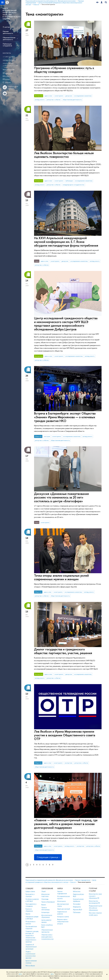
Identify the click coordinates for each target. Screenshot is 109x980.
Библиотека (77, 891)
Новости (73, 882)
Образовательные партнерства (47, 931)
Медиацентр (77, 907)
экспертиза (68, 763)
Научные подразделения (83, 880)
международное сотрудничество (74, 185)
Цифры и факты (30, 891)
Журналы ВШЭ (78, 909)
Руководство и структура (30, 895)
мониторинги (59, 96)
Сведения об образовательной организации (31, 947)
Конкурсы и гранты (63, 917)
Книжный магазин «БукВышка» (78, 900)
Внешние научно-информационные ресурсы (63, 921)
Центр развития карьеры (46, 921)
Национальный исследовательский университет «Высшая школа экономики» (49, 880)
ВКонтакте (9, 73)
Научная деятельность (8, 32)
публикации (69, 181)
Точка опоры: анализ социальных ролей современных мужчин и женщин (61, 577)
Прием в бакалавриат (48, 902)
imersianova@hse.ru (9, 60)
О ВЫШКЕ (29, 888)
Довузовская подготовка (45, 895)
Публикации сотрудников (7, 45)
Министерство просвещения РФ (94, 902)
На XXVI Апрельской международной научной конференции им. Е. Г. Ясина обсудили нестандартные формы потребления (66, 242)
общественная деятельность (72, 100)
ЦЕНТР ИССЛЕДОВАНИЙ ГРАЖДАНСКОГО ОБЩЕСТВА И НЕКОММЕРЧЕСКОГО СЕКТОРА (12, 14)
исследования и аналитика (83, 96)
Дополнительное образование (47, 916)
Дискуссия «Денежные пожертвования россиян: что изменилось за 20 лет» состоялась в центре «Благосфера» (61, 497)
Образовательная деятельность (9, 38)
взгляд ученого (40, 100)
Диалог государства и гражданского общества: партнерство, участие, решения (63, 651)
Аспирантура (45, 912)
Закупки (28, 914)
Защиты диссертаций (64, 909)
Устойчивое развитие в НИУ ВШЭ (32, 900)
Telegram (8, 82)
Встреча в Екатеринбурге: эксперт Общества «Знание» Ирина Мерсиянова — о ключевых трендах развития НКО (65, 417)
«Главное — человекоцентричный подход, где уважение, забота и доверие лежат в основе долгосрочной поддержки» (66, 824)
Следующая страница (48, 857)
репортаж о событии (54, 100)
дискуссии (69, 96)
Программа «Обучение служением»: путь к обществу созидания (64, 70)
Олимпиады (45, 899)
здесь (20, 974)
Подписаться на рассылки (13, 87)
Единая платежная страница (31, 962)
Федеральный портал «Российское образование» (96, 908)
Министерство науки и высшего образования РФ (95, 896)
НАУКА (60, 888)
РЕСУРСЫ (77, 888)
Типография (77, 904)
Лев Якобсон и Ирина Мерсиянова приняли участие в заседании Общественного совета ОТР (65, 735)
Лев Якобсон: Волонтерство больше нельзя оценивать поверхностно (64, 155)
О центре (6, 27)
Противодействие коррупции (31, 927)
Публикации (77, 912)
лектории (47, 436)
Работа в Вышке (30, 966)
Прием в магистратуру (46, 909)
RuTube (7, 79)
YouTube (8, 76)
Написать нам (12, 93)
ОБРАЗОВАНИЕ (47, 888)
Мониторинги (62, 901)
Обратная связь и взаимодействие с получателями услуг (48, 937)
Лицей (43, 891)
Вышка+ (44, 905)
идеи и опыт (48, 96)
